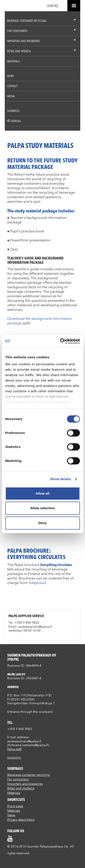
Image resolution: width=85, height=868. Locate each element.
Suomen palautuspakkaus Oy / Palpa (12, 6)
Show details (61, 479)
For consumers (17, 31)
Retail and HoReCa (19, 51)
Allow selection (42, 508)
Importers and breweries (23, 41)
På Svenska (14, 121)
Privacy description (21, 820)
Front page (15, 806)
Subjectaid (37, 583)
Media (11, 96)
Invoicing (14, 758)
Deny (42, 523)
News (10, 76)
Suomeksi (13, 111)
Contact (12, 86)
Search (52, 6)
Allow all (42, 493)
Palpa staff (14, 749)
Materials (13, 61)
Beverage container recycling (27, 21)
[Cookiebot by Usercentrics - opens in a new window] (61, 341)
